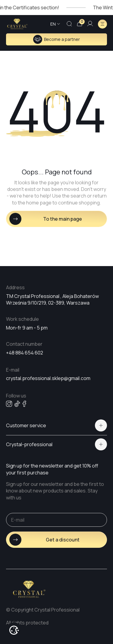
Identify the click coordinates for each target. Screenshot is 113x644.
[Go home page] (17, 24)
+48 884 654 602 (25, 353)
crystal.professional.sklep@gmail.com (48, 378)
